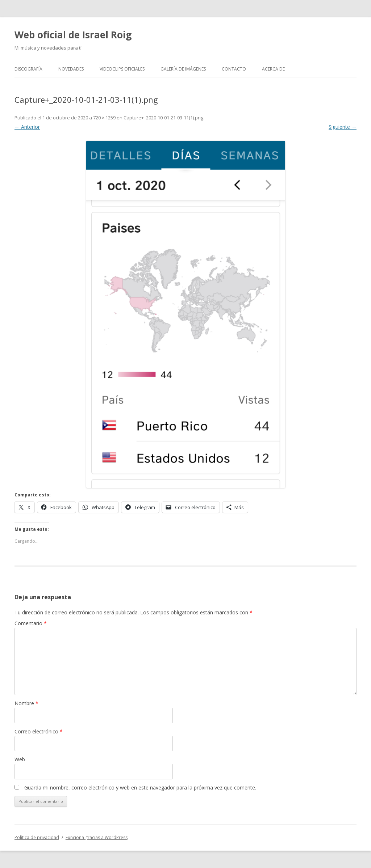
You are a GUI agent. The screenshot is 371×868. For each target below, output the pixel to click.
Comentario (31, 623)
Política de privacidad (37, 837)
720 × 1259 (104, 118)
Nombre (26, 703)
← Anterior (27, 127)
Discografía (28, 69)
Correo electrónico (39, 731)
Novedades (71, 69)
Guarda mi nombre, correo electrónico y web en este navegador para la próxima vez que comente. (140, 787)
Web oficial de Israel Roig (73, 35)
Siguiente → (343, 127)
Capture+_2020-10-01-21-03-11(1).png (163, 118)
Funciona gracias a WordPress (97, 837)
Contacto (234, 69)
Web (20, 759)
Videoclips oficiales (122, 69)
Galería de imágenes (183, 69)
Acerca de (273, 69)
